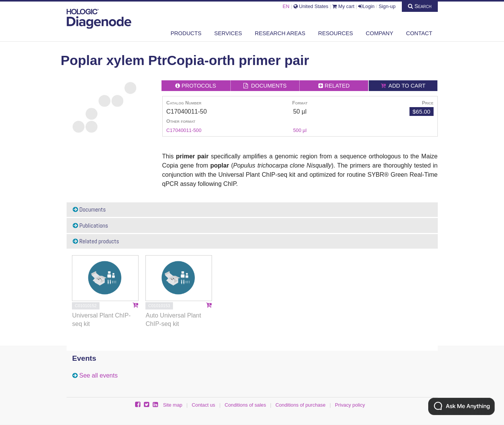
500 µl (300, 130)
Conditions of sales (245, 405)
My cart (343, 6)
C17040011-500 (184, 130)
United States (311, 6)
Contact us (203, 405)
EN (286, 6)
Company (380, 33)
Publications (91, 226)
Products (186, 33)
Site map (173, 405)
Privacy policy (350, 405)
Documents (89, 209)
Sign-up (387, 6)
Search (420, 6)
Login (366, 6)
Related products (96, 241)
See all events (99, 375)
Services (228, 33)
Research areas (280, 33)
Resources (335, 33)
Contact (419, 33)
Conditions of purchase (301, 405)
